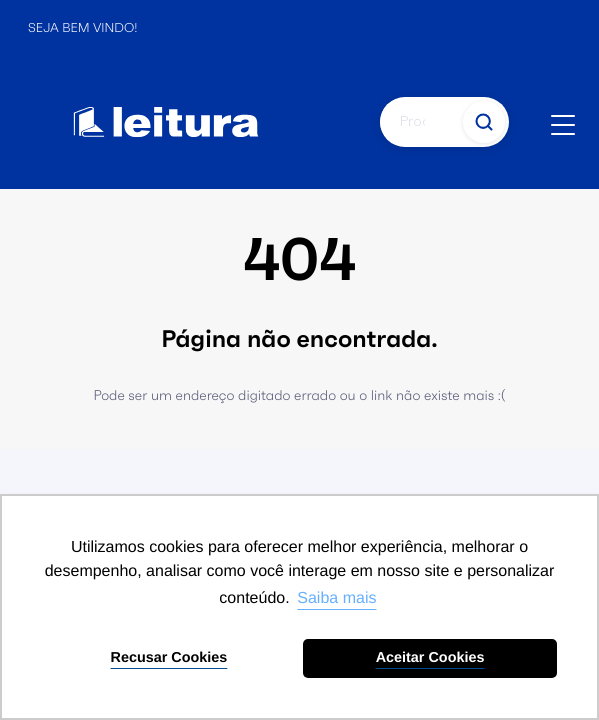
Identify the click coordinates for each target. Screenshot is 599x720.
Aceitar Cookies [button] (430, 658)
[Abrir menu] (563, 125)
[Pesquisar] (419, 122)
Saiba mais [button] (336, 598)
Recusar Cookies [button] (169, 658)
